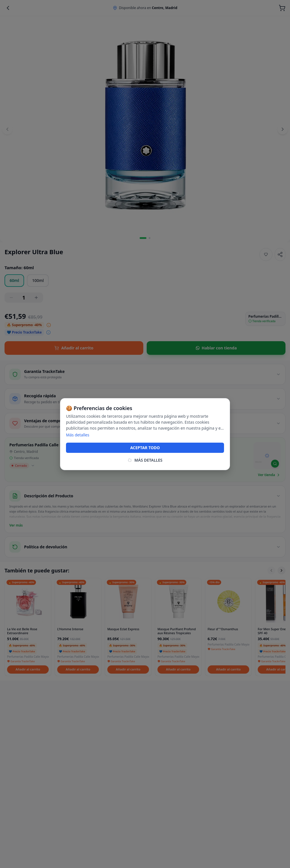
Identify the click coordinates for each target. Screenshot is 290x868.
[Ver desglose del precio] (49, 325)
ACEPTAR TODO (145, 448)
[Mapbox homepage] (258, 464)
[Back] (8, 8)
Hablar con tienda (216, 348)
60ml (14, 280)
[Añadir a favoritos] (266, 254)
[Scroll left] (271, 570)
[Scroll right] (282, 570)
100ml (38, 280)
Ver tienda (269, 475)
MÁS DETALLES (145, 460)
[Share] (280, 254)
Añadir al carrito (74, 348)
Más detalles (78, 435)
